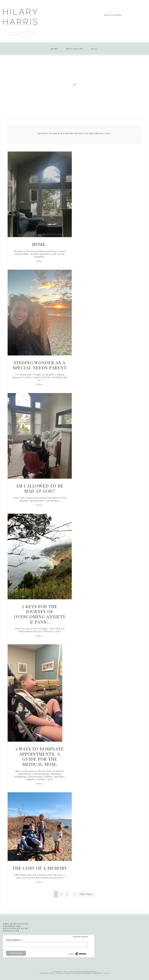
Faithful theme (76, 972)
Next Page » (87, 894)
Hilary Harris (21, 17)
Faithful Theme (63, 973)
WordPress (97, 973)
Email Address (14, 940)
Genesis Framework (82, 973)
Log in (106, 973)
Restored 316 (91, 972)
